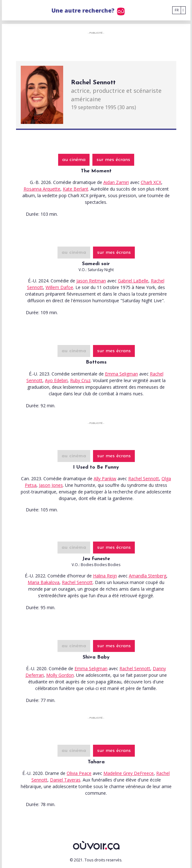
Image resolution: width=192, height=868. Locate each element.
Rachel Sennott (144, 479)
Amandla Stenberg (148, 576)
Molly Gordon (60, 675)
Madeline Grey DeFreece (129, 773)
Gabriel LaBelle (133, 281)
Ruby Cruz (80, 380)
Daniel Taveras (65, 780)
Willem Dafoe (59, 287)
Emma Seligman (121, 374)
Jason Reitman (91, 281)
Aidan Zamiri (116, 182)
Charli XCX (151, 182)
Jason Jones (51, 485)
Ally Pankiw (105, 479)
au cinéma (74, 160)
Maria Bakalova (44, 582)
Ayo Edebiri (56, 380)
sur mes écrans (113, 160)
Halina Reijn (105, 576)
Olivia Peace (79, 773)
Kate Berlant (76, 189)
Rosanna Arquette (42, 189)
